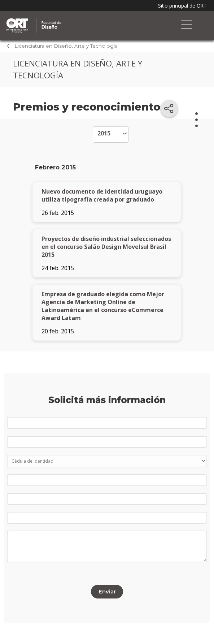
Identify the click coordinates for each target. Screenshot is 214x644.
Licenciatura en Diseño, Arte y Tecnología (66, 46)
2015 (104, 133)
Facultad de (81, 19)
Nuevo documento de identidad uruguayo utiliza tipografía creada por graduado (102, 195)
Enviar (107, 591)
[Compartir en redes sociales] (169, 108)
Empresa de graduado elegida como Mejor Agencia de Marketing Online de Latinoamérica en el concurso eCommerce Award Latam (103, 306)
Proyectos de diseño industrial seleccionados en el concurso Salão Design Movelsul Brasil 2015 (106, 247)
